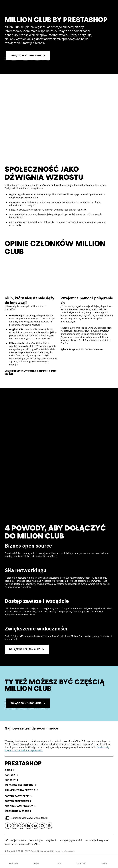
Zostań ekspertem (18, 801)
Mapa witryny (36, 840)
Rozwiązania (14, 861)
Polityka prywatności (71, 840)
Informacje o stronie (15, 840)
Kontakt (12, 780)
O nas (10, 770)
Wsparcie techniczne (21, 785)
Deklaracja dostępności (97, 840)
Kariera (11, 775)
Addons (36, 861)
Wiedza (104, 861)
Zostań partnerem (18, 796)
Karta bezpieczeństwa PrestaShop (22, 844)
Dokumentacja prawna (21, 790)
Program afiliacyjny (20, 806)
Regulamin (52, 840)
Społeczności (82, 861)
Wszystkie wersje (18, 811)
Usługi (59, 861)
